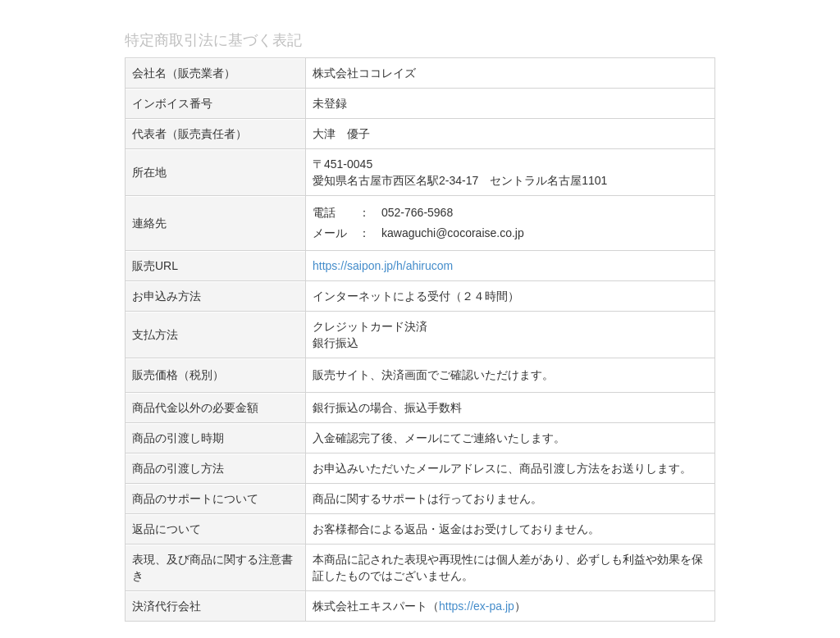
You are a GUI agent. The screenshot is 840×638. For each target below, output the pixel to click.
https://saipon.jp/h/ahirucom (383, 266)
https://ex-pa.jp (477, 606)
